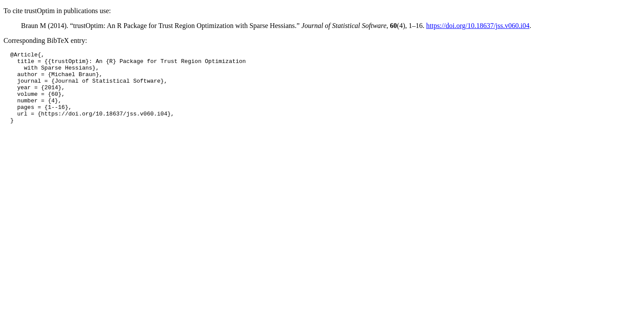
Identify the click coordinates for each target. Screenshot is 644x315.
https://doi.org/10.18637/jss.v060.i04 (478, 26)
